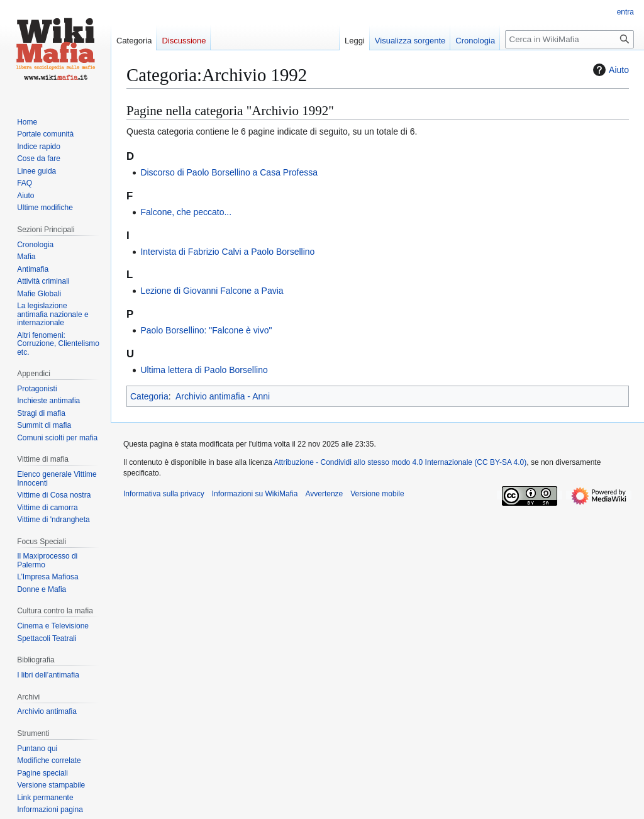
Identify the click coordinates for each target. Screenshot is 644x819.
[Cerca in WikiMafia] (569, 39)
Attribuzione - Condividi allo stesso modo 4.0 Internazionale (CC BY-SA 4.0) (401, 462)
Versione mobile (377, 494)
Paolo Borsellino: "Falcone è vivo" (206, 330)
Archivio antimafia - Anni (223, 396)
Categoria (149, 396)
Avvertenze (324, 494)
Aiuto (609, 70)
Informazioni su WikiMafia (255, 494)
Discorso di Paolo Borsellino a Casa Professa (229, 172)
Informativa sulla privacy (164, 494)
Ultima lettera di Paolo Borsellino (204, 370)
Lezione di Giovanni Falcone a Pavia (212, 291)
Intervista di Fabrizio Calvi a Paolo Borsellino (227, 252)
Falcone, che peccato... (186, 212)
